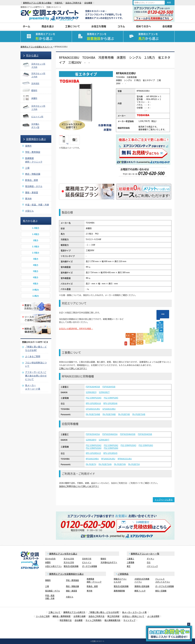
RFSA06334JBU (108, 459)
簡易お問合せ (169, 634)
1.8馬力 (36, 234)
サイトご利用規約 (93, 620)
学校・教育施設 (33, 152)
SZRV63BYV (91, 440)
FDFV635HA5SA (93, 434)
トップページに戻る (164, 500)
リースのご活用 (43, 616)
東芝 (129, 566)
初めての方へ (144, 26)
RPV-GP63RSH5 (110, 453)
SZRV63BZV (91, 392)
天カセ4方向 (50, 559)
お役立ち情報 (99, 26)
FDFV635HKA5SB (128, 434)
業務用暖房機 (119, 591)
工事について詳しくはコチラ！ (73, 368)
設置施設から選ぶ (36, 139)
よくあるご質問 (33, 356)
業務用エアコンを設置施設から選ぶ (66, 574)
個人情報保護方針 (112, 620)
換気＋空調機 (161, 591)
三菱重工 (130, 559)
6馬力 (36, 277)
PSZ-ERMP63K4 (111, 448)
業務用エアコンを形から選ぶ (63, 554)
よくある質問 (153, 616)
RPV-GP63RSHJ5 (93, 453)
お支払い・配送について (133, 616)
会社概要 (88, 3)
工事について (73, 26)
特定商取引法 (66, 620)
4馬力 (36, 265)
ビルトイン (87, 562)
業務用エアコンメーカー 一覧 (145, 554)
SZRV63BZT (104, 392)
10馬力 (36, 290)
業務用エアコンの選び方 (74, 612)
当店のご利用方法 (73, 3)
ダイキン (150, 559)
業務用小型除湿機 (142, 586)
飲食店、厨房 (32, 180)
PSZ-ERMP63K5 (111, 398)
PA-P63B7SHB (139, 414)
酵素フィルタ (140, 591)
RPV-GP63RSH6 (110, 403)
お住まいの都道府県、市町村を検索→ (76, 328)
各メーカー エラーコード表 (134, 612)
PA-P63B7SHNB (93, 414)
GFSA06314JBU (93, 409)
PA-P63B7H (91, 464)
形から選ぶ (32, 55)
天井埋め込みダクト (109, 562)
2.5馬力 (36, 253)
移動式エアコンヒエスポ (120, 580)
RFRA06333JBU (125, 459)
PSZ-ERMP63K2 (111, 445)
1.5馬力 (36, 228)
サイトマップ (129, 620)
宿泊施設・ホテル (34, 186)
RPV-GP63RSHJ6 (93, 403)
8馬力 (36, 283)
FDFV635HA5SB (145, 434)
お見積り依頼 (79, 616)
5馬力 (36, 271)
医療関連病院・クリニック (94, 580)
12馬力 (36, 296)
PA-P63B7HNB (109, 414)
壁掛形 (103, 559)
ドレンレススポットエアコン (163, 580)
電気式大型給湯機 (71, 566)
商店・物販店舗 (33, 174)
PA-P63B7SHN (105, 464)
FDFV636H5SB (109, 387)
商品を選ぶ (48, 26)
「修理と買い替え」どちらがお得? (104, 612)
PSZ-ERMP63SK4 (94, 448)
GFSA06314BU (109, 409)
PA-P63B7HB (124, 414)
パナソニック (152, 566)
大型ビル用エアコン (53, 566)
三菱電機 (130, 562)
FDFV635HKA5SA (110, 434)
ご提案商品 (123, 574)
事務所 (28, 146)
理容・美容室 (32, 192)
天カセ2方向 (69, 559)
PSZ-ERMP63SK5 (94, 398)
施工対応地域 (113, 616)
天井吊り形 (87, 559)
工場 (27, 168)
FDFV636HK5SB (93, 387)
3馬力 (36, 259)
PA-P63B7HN (120, 464)
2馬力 (36, 240)
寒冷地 (28, 199)
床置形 (48, 562)
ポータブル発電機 (89, 566)
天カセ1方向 (69, 562)
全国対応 (59, 3)
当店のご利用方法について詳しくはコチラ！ (79, 486)
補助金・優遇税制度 (62, 616)
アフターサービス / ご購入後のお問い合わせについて (36, 376)
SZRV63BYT (104, 440)
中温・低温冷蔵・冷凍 (50, 597)
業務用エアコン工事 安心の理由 (37, 3)
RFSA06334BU (92, 459)
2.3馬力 (36, 246)
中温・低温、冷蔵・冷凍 (37, 205)
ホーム (26, 26)
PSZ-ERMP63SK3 (128, 445)
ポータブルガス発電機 (165, 586)
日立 (149, 562)
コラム (121, 26)
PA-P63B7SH (134, 464)
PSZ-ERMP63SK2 (94, 445)
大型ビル (29, 211)
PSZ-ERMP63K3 (146, 445)
